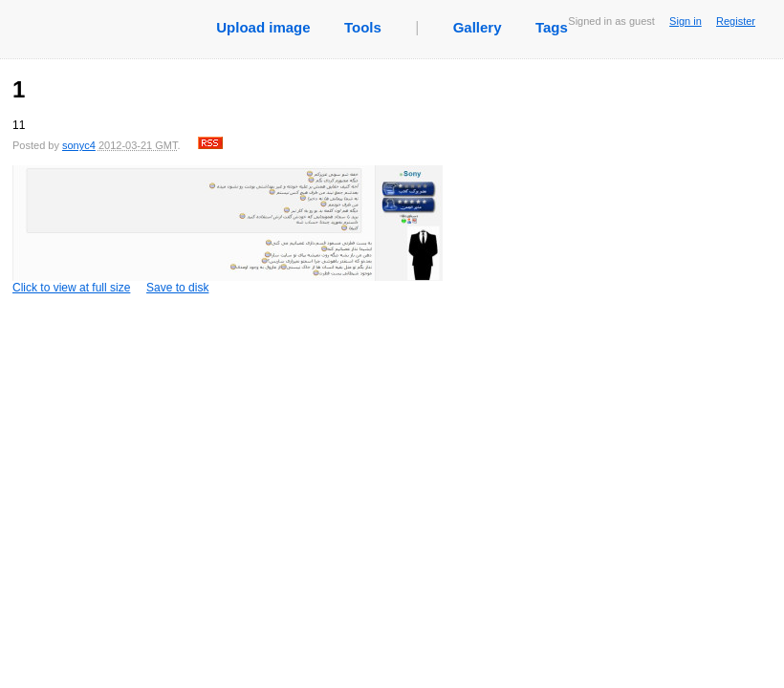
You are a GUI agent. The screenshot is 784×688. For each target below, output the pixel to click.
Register (736, 21)
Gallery (478, 27)
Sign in (686, 21)
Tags (552, 27)
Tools (363, 27)
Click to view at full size (228, 230)
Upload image (263, 27)
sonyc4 (79, 145)
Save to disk (177, 288)
